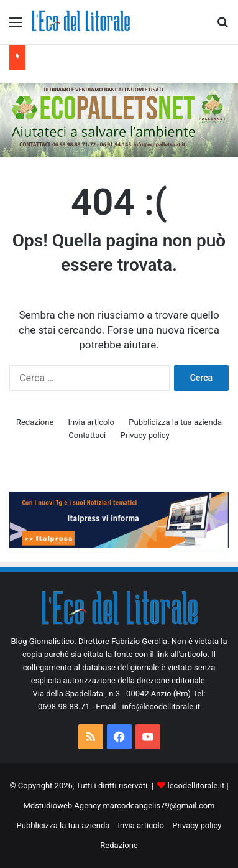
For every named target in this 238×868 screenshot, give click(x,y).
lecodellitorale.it (196, 786)
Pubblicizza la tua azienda (175, 422)
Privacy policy (144, 435)
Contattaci (87, 435)
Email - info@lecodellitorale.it (148, 707)
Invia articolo (91, 422)
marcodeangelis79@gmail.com (158, 805)
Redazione (35, 422)
